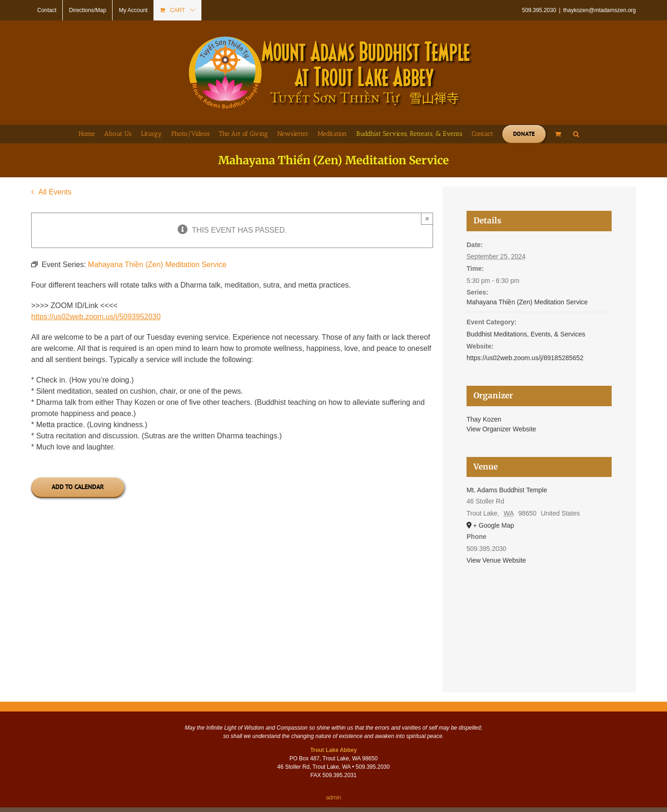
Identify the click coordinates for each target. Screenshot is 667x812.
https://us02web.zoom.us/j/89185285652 (525, 358)
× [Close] (427, 218)
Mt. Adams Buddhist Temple (507, 490)
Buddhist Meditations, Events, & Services (526, 334)
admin (334, 798)
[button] (576, 134)
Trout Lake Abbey (333, 750)
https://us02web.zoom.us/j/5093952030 (96, 317)
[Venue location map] (539, 616)
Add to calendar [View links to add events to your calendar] (78, 487)
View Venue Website (496, 560)
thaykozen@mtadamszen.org (600, 10)
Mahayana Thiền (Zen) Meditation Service (527, 302)
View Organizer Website (501, 429)
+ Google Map (494, 525)
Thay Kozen (484, 419)
